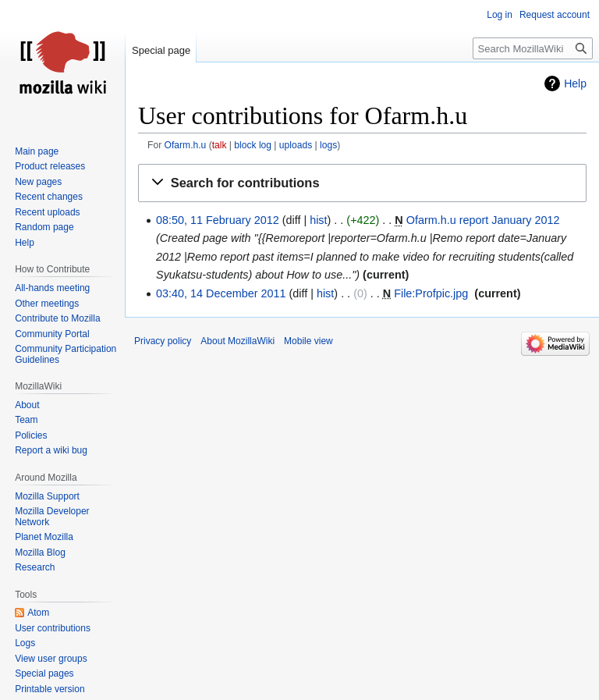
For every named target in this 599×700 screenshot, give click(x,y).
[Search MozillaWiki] (533, 48)
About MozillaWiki (237, 341)
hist (318, 220)
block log (253, 145)
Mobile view (308, 341)
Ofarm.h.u (186, 145)
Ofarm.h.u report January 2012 (483, 220)
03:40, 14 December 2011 (221, 293)
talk (220, 145)
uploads (296, 145)
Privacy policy (163, 341)
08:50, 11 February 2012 (218, 220)
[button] (362, 183)
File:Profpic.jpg (431, 293)
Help (575, 84)
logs (328, 145)
